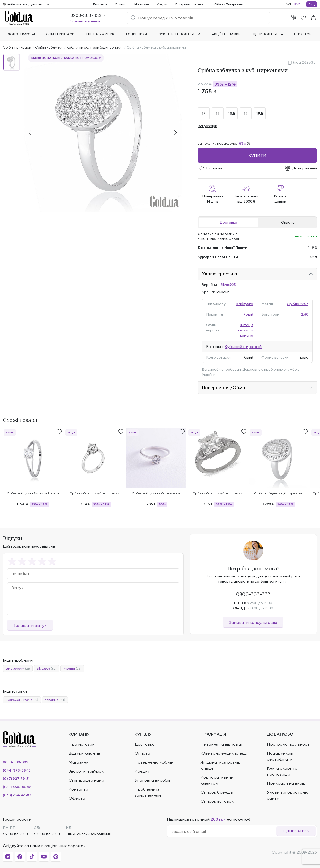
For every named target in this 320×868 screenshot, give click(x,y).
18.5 (232, 113)
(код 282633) (305, 62)
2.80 (305, 314)
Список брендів (217, 792)
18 (218, 113)
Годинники (137, 34)
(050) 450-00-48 (17, 787)
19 (246, 113)
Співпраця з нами (86, 780)
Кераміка (55, 700)
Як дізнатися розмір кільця (221, 765)
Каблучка (245, 304)
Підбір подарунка (268, 34)
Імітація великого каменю (245, 330)
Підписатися (296, 831)
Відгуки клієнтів (84, 753)
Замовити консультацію (253, 622)
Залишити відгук (30, 625)
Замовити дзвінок (86, 21)
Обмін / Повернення (229, 4)
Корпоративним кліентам (217, 780)
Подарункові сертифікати (280, 756)
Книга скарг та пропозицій (282, 771)
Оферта (77, 798)
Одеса (234, 239)
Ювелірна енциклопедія (225, 753)
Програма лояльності (191, 4)
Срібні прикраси (17, 47)
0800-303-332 (253, 594)
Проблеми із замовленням (148, 792)
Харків (222, 239)
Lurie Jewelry (18, 669)
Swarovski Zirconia (22, 700)
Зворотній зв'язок (86, 771)
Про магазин (82, 744)
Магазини (142, 4)
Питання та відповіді (221, 744)
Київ (201, 239)
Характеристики (220, 274)
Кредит (162, 4)
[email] (224, 831)
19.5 (260, 113)
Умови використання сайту (288, 795)
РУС (297, 4)
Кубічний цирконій (243, 346)
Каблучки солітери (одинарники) (95, 47)
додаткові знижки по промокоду (71, 58)
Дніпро (211, 239)
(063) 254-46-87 (17, 795)
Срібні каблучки (49, 47)
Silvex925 (228, 285)
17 (204, 113)
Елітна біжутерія (101, 34)
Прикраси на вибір (286, 783)
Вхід (312, 4)
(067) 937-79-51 (16, 779)
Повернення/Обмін (224, 387)
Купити (257, 155)
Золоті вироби (22, 34)
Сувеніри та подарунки (179, 34)
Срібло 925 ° (298, 304)
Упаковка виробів (153, 780)
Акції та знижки (226, 34)
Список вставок (217, 801)
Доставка (229, 222)
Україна (72, 669)
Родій (248, 314)
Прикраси (303, 34)
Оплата (288, 222)
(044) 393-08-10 (17, 770)
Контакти (78, 789)
